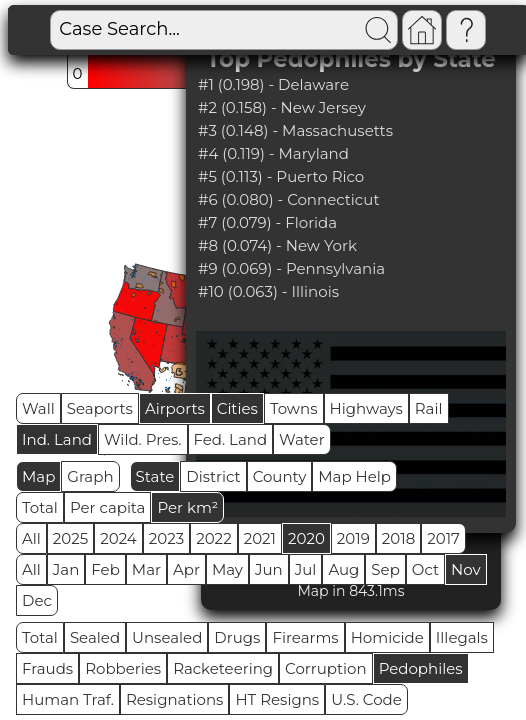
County (280, 476)
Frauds (47, 668)
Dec (37, 600)
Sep (385, 569)
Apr (186, 569)
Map (38, 476)
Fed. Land (231, 439)
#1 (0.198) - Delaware (273, 84)
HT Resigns (277, 699)
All (31, 538)
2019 (353, 538)
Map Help (354, 476)
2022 (213, 538)
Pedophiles (421, 668)
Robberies (123, 668)
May (227, 569)
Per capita (108, 507)
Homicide (387, 637)
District (213, 476)
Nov (466, 569)
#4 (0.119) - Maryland (273, 153)
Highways (366, 408)
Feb (105, 569)
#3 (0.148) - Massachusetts (295, 130)
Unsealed (167, 637)
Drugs (237, 637)
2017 (443, 538)
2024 (118, 538)
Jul (306, 569)
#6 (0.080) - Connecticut (289, 199)
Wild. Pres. (143, 439)
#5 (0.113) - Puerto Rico (281, 176)
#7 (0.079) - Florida (267, 222)
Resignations (175, 699)
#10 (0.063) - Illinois (268, 291)
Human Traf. (68, 699)
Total (40, 507)
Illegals (462, 637)
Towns (294, 408)
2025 (70, 538)
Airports (175, 408)
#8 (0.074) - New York (277, 245)
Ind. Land (57, 439)
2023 (166, 538)
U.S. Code (366, 699)
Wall (38, 408)
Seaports (100, 408)
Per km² (187, 507)
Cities (237, 408)
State (155, 476)
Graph (90, 476)
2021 (260, 538)
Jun (269, 569)
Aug (343, 569)
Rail (429, 408)
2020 (306, 538)
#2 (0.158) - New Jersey (282, 107)
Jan (66, 569)
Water (302, 439)
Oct (425, 569)
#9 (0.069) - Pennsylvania (291, 268)
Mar (146, 569)
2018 (398, 538)
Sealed (95, 637)
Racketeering (223, 668)
